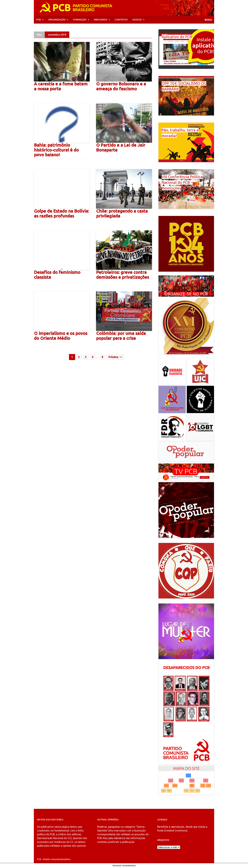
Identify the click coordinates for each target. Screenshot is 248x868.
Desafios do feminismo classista (57, 275)
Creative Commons (176, 831)
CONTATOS (121, 20)
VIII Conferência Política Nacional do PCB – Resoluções (182, 182)
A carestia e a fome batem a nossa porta (61, 86)
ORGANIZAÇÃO (57, 20)
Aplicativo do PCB (177, 37)
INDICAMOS (101, 20)
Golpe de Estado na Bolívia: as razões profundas (62, 213)
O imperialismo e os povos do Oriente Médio (61, 336)
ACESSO (137, 20)
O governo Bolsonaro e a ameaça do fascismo (121, 86)
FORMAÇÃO (80, 20)
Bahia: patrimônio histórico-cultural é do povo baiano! (56, 150)
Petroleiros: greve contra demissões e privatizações (123, 275)
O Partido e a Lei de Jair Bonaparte (121, 147)
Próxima (115, 357)
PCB (39, 20)
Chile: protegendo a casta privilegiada (122, 213)
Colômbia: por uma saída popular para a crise (121, 336)
